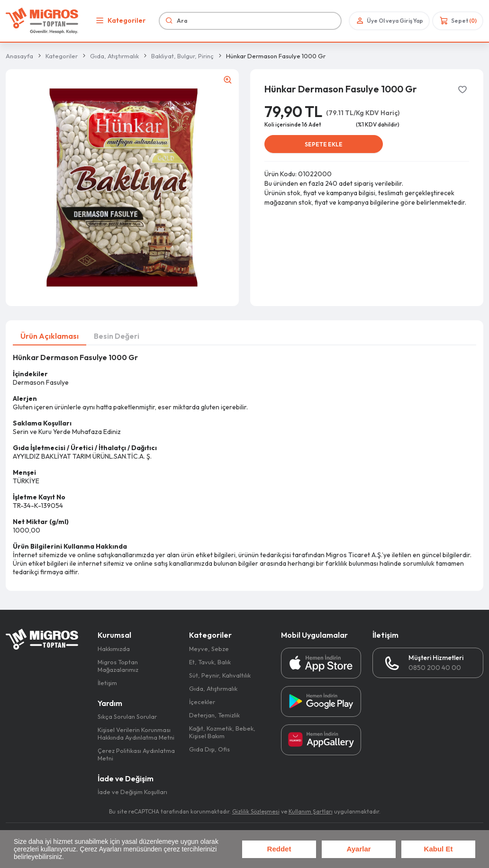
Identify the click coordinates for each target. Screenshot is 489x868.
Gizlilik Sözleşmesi (256, 811)
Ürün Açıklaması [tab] (50, 336)
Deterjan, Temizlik (214, 715)
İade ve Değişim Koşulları (132, 792)
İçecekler (202, 702)
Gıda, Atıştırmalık (114, 56)
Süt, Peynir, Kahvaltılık (220, 675)
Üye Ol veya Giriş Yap (389, 21)
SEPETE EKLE (324, 144)
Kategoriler (119, 21)
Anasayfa (19, 56)
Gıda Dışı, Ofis (209, 749)
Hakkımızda (114, 649)
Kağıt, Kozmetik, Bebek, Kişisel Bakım (222, 732)
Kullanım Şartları (311, 811)
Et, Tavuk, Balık (210, 662)
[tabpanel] (244, 465)
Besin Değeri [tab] (117, 336)
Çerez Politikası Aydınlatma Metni (136, 754)
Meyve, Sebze (209, 649)
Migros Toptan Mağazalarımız (118, 666)
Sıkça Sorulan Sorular (127, 716)
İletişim (107, 683)
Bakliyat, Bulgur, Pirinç (182, 56)
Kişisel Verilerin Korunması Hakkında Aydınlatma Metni (136, 733)
